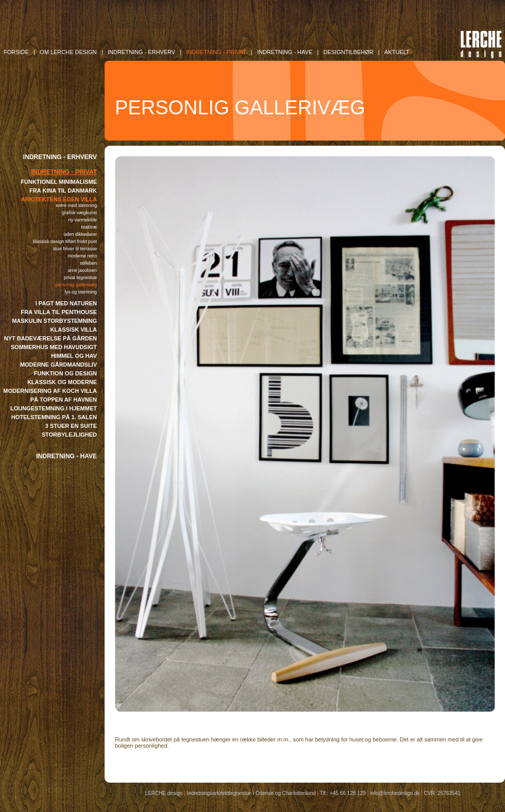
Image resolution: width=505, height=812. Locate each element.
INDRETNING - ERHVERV (60, 157)
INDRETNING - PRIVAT (64, 172)
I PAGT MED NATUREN (66, 303)
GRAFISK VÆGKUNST (79, 213)
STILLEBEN (88, 263)
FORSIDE (16, 52)
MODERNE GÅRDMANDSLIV (58, 365)
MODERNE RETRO (82, 256)
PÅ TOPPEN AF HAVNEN (64, 400)
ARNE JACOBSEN (82, 270)
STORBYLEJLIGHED (69, 435)
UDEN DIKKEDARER (80, 234)
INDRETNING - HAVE (66, 456)
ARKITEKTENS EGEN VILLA (59, 199)
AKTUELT (397, 52)
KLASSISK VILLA (74, 330)
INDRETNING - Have (285, 52)
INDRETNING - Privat (216, 52)
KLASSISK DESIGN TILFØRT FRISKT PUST (65, 241)
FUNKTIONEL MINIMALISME (59, 182)
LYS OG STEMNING (81, 292)
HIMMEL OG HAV (74, 356)
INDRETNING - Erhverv (141, 52)
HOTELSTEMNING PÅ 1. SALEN (54, 417)
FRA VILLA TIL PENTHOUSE (59, 312)
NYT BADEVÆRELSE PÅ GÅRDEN (50, 338)
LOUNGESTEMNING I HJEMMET (54, 408)
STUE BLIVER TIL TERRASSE (75, 249)
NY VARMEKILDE (82, 220)
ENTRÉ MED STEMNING (76, 205)
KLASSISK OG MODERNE (62, 382)
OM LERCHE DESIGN (68, 52)
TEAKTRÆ (89, 227)
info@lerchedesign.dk (395, 793)
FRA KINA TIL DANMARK (63, 191)
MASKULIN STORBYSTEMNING (54, 321)
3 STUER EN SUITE (71, 426)
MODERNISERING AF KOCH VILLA (50, 391)
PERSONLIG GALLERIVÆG (76, 285)
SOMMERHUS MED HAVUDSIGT (54, 347)
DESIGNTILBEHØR (348, 52)
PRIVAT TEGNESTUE (80, 278)
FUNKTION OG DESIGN (65, 373)
